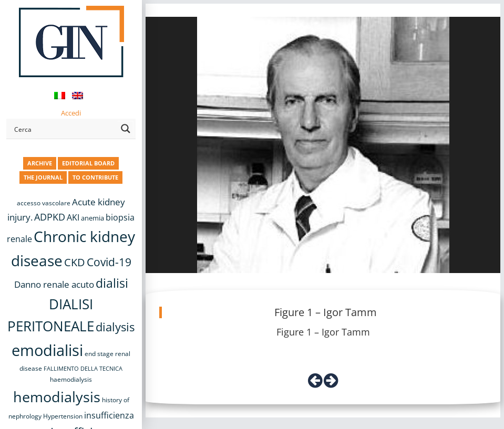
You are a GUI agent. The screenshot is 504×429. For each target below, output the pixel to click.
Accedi (71, 113)
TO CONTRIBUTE (95, 177)
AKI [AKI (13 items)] (73, 217)
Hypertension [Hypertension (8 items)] (63, 416)
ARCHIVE (40, 163)
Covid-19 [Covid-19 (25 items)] (109, 262)
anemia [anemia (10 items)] (92, 218)
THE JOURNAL (43, 177)
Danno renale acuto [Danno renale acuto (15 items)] (54, 284)
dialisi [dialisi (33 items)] (112, 283)
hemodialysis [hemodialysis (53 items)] (57, 397)
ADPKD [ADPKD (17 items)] (50, 217)
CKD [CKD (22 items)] (75, 262)
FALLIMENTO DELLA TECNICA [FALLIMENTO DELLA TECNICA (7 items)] (83, 369)
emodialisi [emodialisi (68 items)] (47, 350)
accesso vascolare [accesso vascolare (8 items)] (44, 203)
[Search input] (64, 129)
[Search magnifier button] (126, 129)
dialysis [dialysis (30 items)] (115, 327)
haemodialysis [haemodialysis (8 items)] (71, 379)
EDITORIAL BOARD (88, 163)
